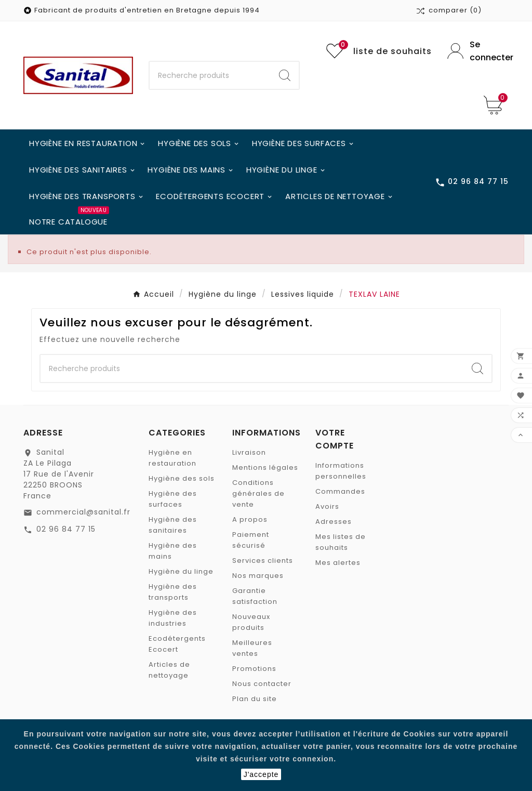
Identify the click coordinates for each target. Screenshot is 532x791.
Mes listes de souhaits (341, 542)
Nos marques (258, 576)
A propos (250, 519)
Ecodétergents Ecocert (177, 644)
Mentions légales (265, 467)
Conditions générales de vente (258, 493)
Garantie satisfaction (255, 596)
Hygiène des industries (173, 618)
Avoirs (327, 506)
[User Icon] (478, 51)
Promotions (254, 669)
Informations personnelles (341, 471)
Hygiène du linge (181, 571)
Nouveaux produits (251, 622)
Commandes (340, 491)
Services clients (263, 561)
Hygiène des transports (173, 592)
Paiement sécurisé (251, 540)
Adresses (334, 522)
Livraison (249, 452)
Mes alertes (338, 563)
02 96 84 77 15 (66, 529)
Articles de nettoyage (169, 670)
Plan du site (255, 699)
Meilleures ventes (252, 648)
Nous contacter (262, 684)
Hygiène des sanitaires (173, 525)
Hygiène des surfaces (173, 499)
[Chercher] (210, 75)
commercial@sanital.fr (83, 512)
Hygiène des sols (182, 478)
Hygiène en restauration (172, 458)
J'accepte (261, 774)
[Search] (285, 75)
